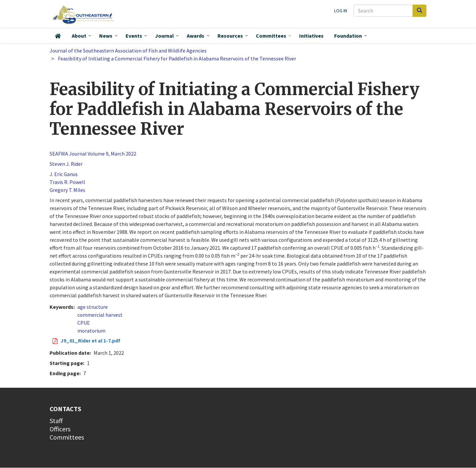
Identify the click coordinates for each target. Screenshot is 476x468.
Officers (60, 429)
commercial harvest (100, 315)
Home (58, 36)
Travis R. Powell (67, 182)
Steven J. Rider (66, 164)
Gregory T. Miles (67, 190)
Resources (230, 36)
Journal (164, 36)
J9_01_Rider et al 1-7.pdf (90, 341)
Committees (271, 36)
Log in (341, 11)
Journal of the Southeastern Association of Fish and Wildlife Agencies (128, 51)
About (79, 36)
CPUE (84, 323)
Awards (196, 36)
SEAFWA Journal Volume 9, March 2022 (93, 154)
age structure (93, 307)
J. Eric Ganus (64, 174)
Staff (56, 421)
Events (134, 36)
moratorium (91, 331)
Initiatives (311, 36)
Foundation (348, 36)
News (106, 36)
